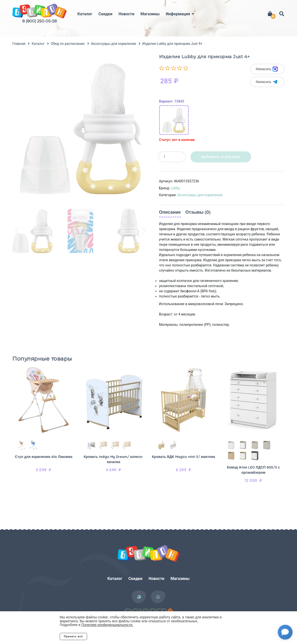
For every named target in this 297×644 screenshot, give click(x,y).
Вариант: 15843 (172, 101)
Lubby (175, 188)
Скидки (105, 14)
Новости (127, 14)
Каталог (85, 14)
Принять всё (73, 636)
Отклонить (107, 636)
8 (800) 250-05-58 (39, 21)
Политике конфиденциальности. (107, 625)
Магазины (150, 14)
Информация (178, 14)
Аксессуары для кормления (200, 195)
